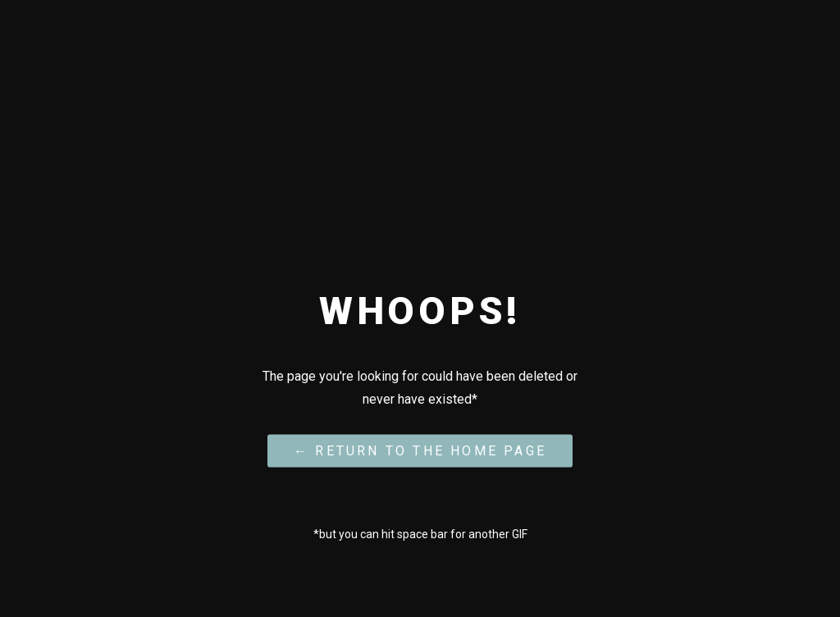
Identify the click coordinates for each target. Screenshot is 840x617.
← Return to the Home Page (420, 450)
